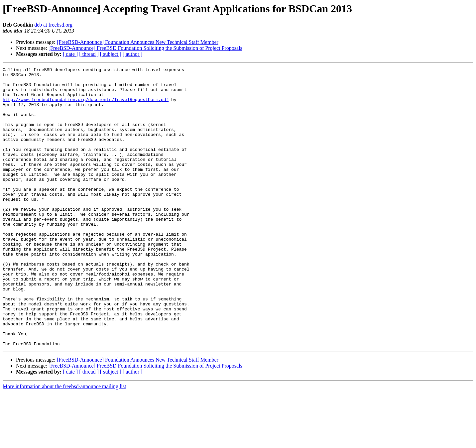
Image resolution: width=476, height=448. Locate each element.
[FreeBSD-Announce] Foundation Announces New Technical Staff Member (138, 42)
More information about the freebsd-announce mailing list (64, 442)
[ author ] (133, 54)
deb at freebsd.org (53, 25)
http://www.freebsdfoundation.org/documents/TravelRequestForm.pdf (86, 106)
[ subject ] (111, 54)
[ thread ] (89, 54)
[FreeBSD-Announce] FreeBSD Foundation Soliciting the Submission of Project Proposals (145, 48)
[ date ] (70, 54)
